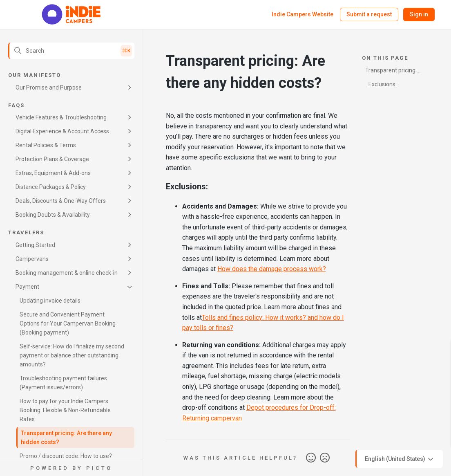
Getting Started (35, 245)
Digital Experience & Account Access (62, 131)
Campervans (32, 259)
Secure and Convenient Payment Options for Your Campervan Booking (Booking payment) (68, 323)
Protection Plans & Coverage (52, 159)
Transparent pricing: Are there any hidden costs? (66, 438)
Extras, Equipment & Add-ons (53, 173)
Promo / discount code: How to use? (66, 456)
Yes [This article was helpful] (311, 458)
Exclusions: (383, 84)
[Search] (71, 51)
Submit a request (369, 14)
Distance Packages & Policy (51, 187)
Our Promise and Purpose (49, 88)
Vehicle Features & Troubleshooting (61, 117)
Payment (27, 287)
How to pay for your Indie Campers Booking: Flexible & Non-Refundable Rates (65, 410)
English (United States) (400, 459)
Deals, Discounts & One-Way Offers (61, 201)
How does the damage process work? (272, 269)
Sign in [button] (419, 14)
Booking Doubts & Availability (53, 215)
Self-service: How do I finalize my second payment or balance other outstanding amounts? (72, 355)
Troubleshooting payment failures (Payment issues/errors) (63, 383)
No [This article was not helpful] (325, 458)
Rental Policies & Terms (46, 145)
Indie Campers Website (303, 14)
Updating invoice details (50, 301)
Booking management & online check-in (67, 273)
